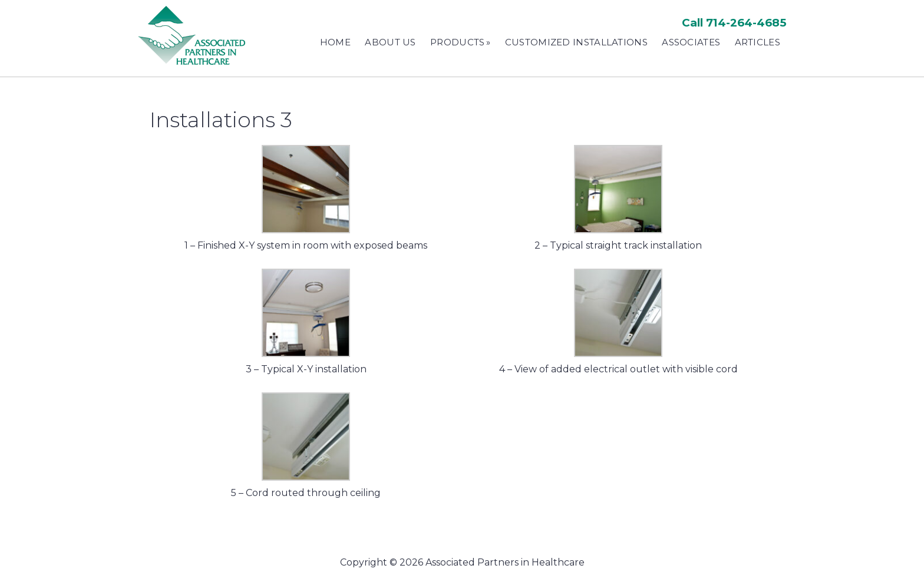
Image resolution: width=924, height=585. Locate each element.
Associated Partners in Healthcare (194, 35)
